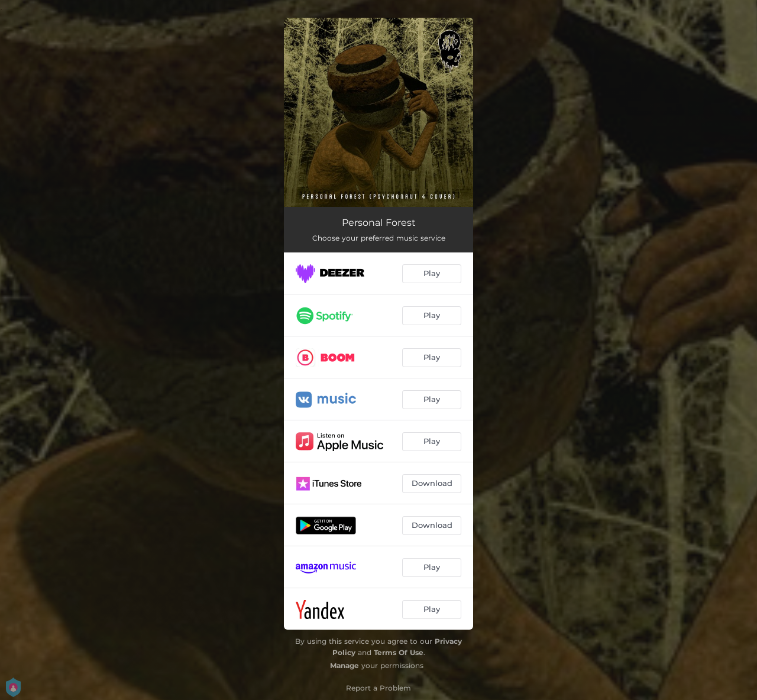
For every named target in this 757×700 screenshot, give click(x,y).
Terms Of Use (399, 652)
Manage (344, 665)
